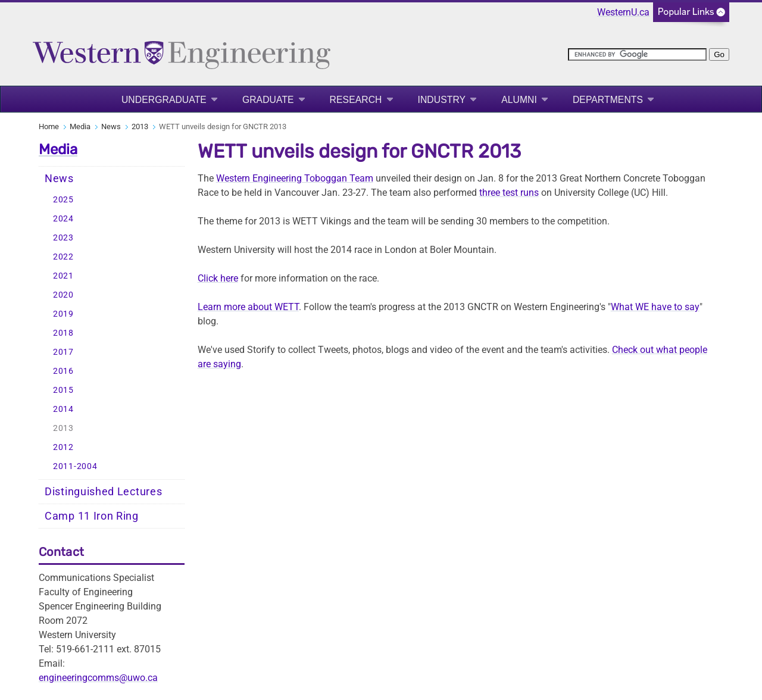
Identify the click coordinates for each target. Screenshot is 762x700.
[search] (637, 54)
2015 (63, 390)
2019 (63, 314)
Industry (442, 100)
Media (80, 126)
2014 (63, 409)
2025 (63, 200)
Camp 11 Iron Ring (92, 516)
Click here (218, 278)
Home (49, 126)
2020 (63, 295)
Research (356, 100)
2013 (140, 126)
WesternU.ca (623, 12)
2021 (63, 276)
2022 (63, 257)
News (111, 126)
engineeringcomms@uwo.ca (98, 678)
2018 (63, 333)
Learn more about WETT (248, 307)
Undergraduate (164, 100)
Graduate (268, 100)
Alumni (519, 100)
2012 (63, 447)
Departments (608, 100)
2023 (63, 238)
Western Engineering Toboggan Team (295, 178)
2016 (63, 371)
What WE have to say (655, 307)
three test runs (509, 193)
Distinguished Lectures (103, 492)
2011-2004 (75, 466)
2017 (63, 352)
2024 (63, 219)
